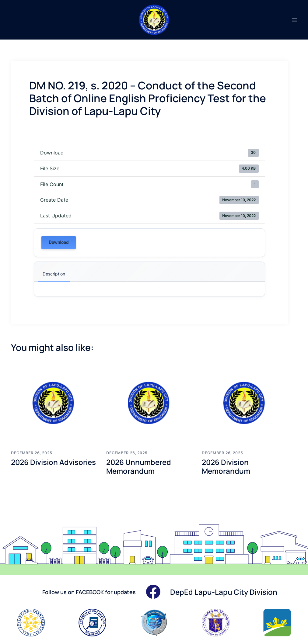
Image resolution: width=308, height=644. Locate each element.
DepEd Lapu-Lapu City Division (224, 592)
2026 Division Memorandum (226, 466)
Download (59, 242)
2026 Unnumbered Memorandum (139, 466)
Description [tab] (54, 274)
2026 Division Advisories (53, 462)
